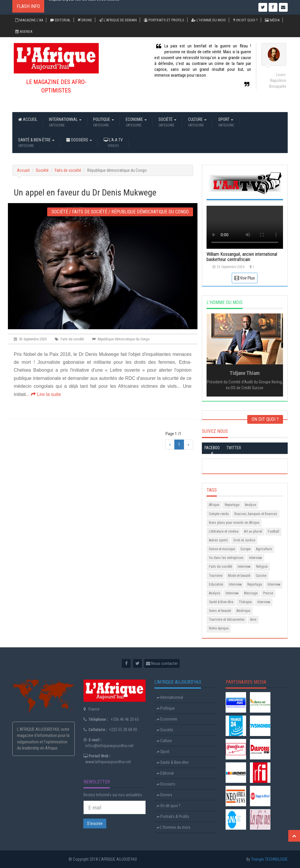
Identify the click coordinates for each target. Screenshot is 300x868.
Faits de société (68, 170)
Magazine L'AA (29, 20)
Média (272, 20)
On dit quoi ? (245, 20)
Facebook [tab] (212, 451)
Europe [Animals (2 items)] (246, 549)
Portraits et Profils (164, 20)
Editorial (60, 20)
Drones (165, 795)
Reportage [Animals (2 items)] (232, 505)
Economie (136, 123)
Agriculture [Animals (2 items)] (264, 549)
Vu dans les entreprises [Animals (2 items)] (226, 558)
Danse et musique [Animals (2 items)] (222, 549)
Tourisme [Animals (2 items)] (216, 576)
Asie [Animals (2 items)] (253, 620)
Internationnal (65, 123)
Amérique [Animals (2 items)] (243, 611)
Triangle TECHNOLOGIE (269, 859)
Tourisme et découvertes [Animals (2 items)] (227, 620)
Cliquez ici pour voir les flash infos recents (84, 7)
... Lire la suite (43, 394)
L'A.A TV (113, 143)
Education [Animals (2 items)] (216, 584)
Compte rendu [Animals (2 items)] (219, 514)
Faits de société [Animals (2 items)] (220, 567)
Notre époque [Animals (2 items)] (219, 628)
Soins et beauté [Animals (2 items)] (220, 611)
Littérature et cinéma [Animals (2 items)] (224, 531)
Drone (85, 20)
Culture (197, 123)
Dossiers (79, 143)
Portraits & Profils (173, 816)
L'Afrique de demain (118, 20)
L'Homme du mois (209, 20)
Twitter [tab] (234, 448)
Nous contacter (162, 663)
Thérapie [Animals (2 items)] (245, 602)
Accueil (28, 123)
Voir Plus (245, 278)
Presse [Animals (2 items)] (268, 593)
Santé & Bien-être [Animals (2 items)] (221, 602)
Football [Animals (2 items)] (273, 531)
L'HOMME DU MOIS (225, 302)
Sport (226, 123)
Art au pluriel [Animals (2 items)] (253, 531)
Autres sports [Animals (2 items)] (218, 540)
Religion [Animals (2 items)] (262, 567)
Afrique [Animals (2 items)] (214, 505)
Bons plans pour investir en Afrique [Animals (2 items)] (234, 523)
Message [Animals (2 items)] (251, 593)
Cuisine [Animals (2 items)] (261, 576)
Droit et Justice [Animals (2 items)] (244, 540)
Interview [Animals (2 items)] (255, 558)
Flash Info (28, 6)
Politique (104, 123)
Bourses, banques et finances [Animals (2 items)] (256, 514)
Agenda (24, 31)
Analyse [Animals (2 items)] (250, 505)
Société (167, 123)
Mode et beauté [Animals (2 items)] (239, 576)
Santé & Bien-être (36, 143)
